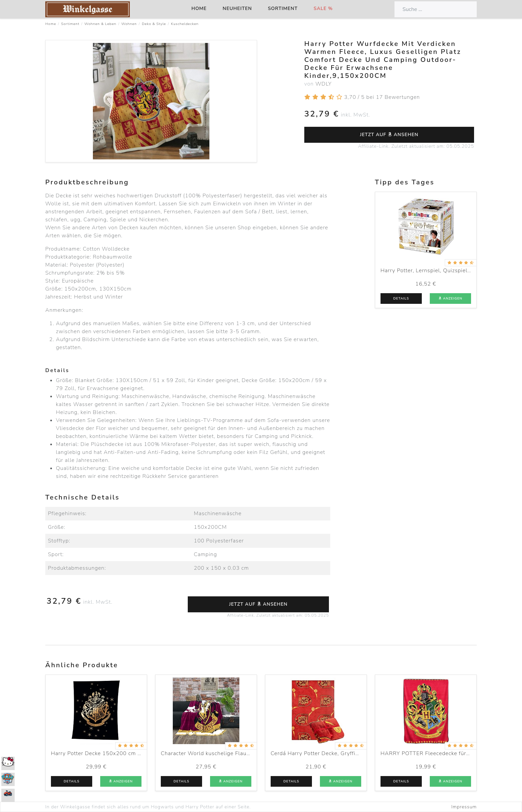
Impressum (464, 807)
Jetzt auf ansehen (389, 135)
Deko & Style (154, 24)
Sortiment (283, 8)
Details (401, 299)
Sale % (323, 8)
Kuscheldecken (185, 24)
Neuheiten (237, 8)
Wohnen (129, 24)
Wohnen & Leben (100, 24)
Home (199, 8)
